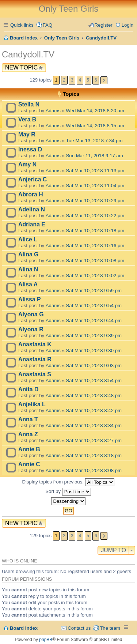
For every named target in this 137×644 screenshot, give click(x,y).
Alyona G (31, 314)
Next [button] (104, 80)
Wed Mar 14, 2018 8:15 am (95, 126)
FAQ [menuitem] (47, 25)
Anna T (28, 419)
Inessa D (30, 149)
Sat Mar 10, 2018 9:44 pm (94, 321)
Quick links (22, 25)
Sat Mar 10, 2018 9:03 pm (94, 366)
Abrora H (31, 194)
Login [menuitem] (128, 25)
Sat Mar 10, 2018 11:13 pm (95, 171)
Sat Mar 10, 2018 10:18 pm (95, 231)
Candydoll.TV (28, 54)
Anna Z (28, 434)
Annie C (29, 464)
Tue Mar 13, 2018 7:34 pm (94, 141)
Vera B (27, 119)
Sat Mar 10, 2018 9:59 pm (94, 291)
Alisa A (28, 284)
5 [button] (88, 80)
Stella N (29, 104)
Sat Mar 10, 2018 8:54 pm (94, 381)
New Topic (21, 67)
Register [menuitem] (104, 25)
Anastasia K (35, 344)
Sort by (68, 492)
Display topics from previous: (68, 482)
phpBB (46, 640)
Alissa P (30, 299)
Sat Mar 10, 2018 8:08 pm (94, 470)
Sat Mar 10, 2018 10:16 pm (95, 246)
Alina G (28, 254)
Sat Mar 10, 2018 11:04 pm (95, 186)
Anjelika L (32, 404)
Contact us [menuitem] (79, 628)
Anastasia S (35, 374)
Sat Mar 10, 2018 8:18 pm (94, 455)
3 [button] (72, 80)
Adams (53, 111)
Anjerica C (33, 179)
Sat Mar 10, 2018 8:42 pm (94, 410)
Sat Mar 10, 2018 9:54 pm (94, 306)
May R (27, 134)
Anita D (28, 389)
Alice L (28, 239)
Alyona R (31, 329)
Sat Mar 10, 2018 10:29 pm (95, 201)
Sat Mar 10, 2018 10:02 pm (95, 276)
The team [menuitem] (110, 628)
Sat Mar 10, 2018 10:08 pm (95, 261)
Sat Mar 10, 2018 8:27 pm (94, 440)
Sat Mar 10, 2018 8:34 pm (94, 425)
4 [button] (80, 80)
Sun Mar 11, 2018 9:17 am (95, 156)
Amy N (27, 164)
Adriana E (32, 224)
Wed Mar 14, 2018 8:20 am (95, 111)
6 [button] (96, 80)
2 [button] (64, 80)
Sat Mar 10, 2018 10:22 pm (95, 216)
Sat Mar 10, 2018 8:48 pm (94, 396)
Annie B (29, 449)
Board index (24, 628)
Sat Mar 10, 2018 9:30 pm (94, 351)
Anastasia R (35, 359)
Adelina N (32, 209)
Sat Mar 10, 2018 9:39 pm (94, 336)
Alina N (28, 269)
